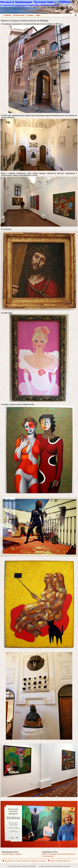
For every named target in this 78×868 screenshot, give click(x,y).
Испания (26, 861)
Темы (38, 15)
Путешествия (19, 15)
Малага (43, 861)
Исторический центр (63, 861)
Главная (7, 15)
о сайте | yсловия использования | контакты (55, 866)
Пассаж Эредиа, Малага (12, 854)
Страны (30, 15)
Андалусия (35, 861)
